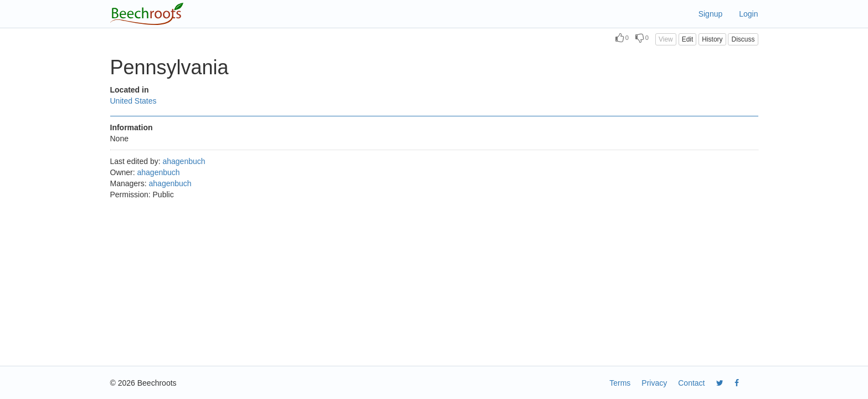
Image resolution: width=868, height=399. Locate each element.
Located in (130, 90)
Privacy (654, 383)
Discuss (743, 39)
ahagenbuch (184, 161)
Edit (688, 39)
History (712, 39)
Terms (620, 383)
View (666, 39)
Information (132, 127)
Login (748, 14)
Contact (691, 383)
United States (133, 101)
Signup (711, 14)
